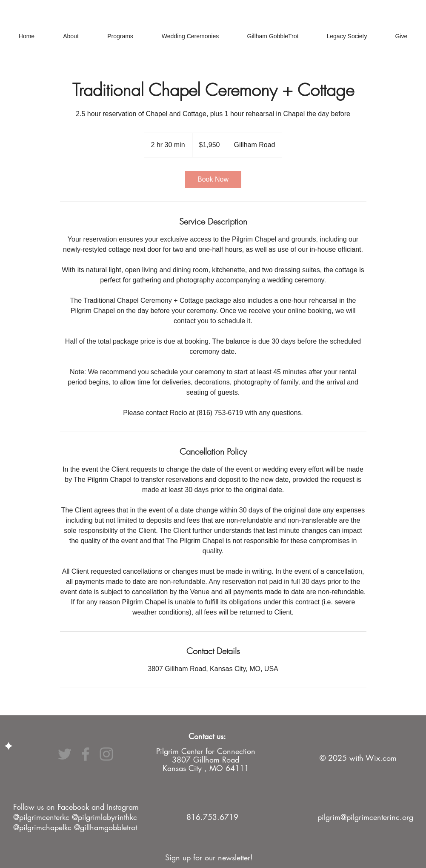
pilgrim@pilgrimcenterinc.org (365, 817)
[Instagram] (106, 754)
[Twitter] (65, 754)
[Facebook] (86, 754)
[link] (213, 179)
